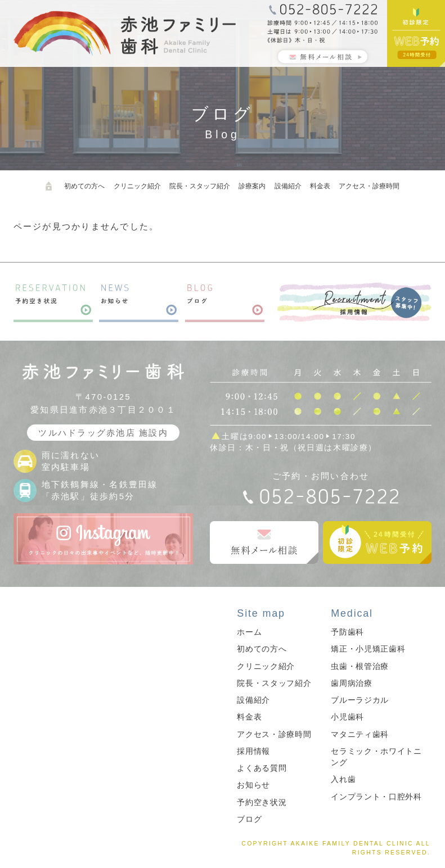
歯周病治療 (351, 683)
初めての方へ (84, 186)
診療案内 (252, 186)
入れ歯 (343, 779)
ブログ (249, 819)
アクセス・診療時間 (369, 186)
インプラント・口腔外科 (376, 797)
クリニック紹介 (137, 186)
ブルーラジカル (360, 700)
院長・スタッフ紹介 (200, 186)
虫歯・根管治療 (360, 666)
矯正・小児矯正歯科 (368, 649)
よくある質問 (262, 768)
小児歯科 (347, 717)
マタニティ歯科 (360, 734)
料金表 (320, 186)
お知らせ (253, 785)
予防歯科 (347, 632)
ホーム (249, 632)
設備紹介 (288, 186)
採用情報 (253, 751)
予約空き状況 (262, 803)
